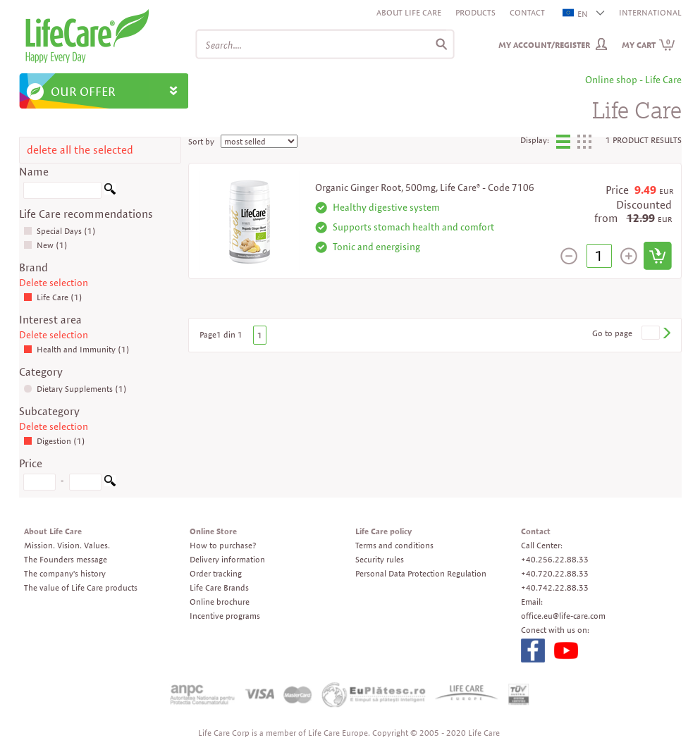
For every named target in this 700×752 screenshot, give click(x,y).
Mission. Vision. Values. (67, 545)
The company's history (65, 573)
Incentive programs (225, 616)
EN (576, 14)
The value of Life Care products (81, 587)
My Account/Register (544, 45)
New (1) (45, 245)
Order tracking (216, 573)
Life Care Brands (219, 587)
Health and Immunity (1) (76, 349)
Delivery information (227, 559)
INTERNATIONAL (650, 12)
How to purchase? (223, 545)
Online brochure (220, 602)
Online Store (213, 531)
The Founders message (66, 559)
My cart (649, 45)
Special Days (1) (60, 231)
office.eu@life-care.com (563, 616)
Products (475, 12)
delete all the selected (80, 150)
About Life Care (409, 12)
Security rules (380, 559)
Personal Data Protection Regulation (421, 573)
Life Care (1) (53, 297)
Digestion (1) (54, 441)
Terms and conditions (394, 545)
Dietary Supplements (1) (75, 389)
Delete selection (54, 283)
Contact (527, 12)
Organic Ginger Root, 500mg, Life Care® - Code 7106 (425, 187)
